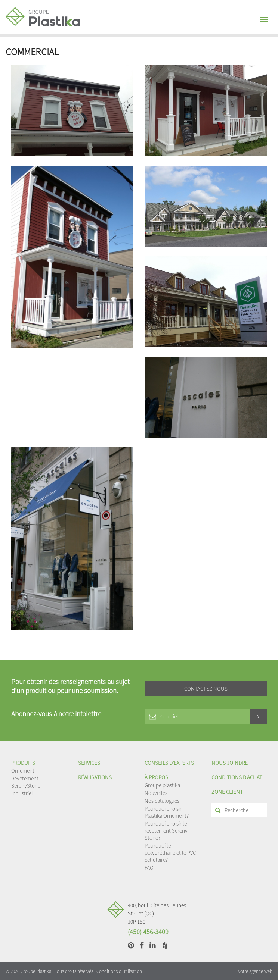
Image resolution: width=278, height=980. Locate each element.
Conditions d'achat (237, 777)
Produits (23, 763)
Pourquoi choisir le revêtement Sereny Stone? (166, 831)
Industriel (22, 793)
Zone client (227, 792)
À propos (156, 777)
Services (89, 763)
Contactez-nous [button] (206, 688)
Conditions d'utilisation (119, 971)
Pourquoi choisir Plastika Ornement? (167, 812)
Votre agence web (255, 971)
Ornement (23, 771)
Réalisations (95, 777)
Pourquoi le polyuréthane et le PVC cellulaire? (170, 853)
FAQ (149, 868)
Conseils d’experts (169, 763)
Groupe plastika (162, 785)
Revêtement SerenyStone (26, 782)
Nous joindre (230, 763)
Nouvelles (156, 793)
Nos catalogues (162, 801)
